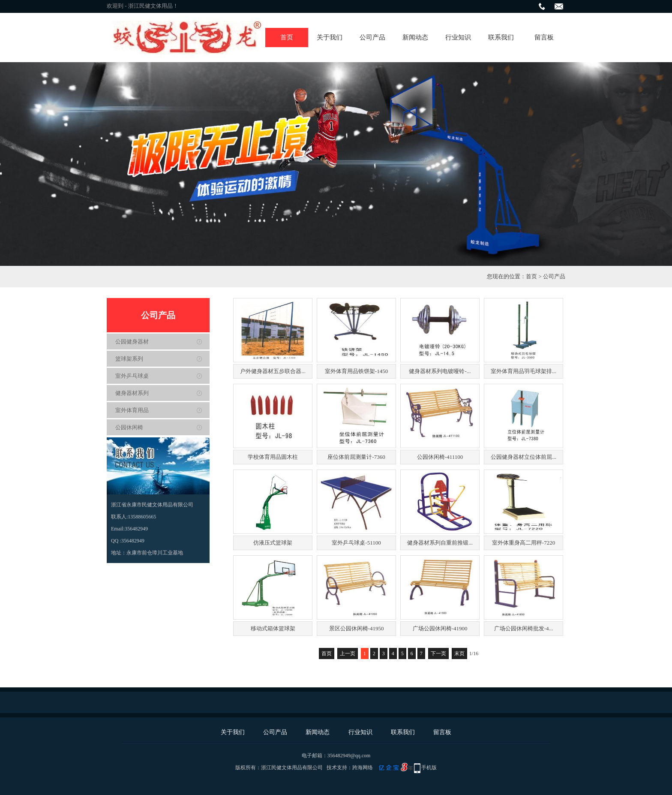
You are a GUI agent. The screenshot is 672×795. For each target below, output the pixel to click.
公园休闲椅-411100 (440, 457)
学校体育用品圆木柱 (273, 457)
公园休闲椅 (129, 427)
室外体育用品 (132, 410)
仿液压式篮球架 (273, 543)
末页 (459, 653)
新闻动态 (415, 37)
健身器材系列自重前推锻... (440, 543)
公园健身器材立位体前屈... (523, 457)
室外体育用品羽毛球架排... (523, 371)
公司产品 (372, 37)
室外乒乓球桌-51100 (356, 543)
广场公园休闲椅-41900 (440, 628)
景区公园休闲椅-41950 (357, 628)
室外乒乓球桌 (132, 376)
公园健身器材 (132, 342)
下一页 (438, 653)
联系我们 (501, 37)
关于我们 (330, 37)
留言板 (544, 37)
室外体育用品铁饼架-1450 (356, 371)
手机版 (429, 768)
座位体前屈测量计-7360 (356, 457)
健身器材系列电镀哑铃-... (440, 371)
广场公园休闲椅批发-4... (524, 628)
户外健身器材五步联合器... (273, 371)
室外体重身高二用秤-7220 (523, 543)
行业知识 (458, 37)
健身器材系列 (132, 393)
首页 (287, 37)
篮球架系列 (129, 359)
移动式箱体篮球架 (273, 628)
